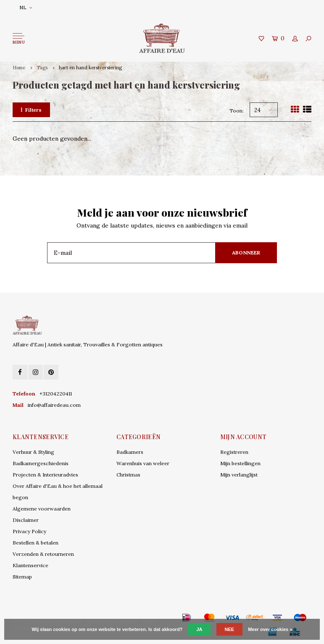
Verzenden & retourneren (43, 554)
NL (26, 7)
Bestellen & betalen (36, 543)
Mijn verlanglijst (239, 475)
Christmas (128, 475)
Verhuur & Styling (33, 452)
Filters (31, 110)
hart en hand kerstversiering (90, 68)
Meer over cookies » (270, 629)
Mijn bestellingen (240, 463)
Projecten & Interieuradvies (45, 475)
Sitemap (22, 577)
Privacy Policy (29, 531)
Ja (199, 629)
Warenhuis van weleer (143, 463)
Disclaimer (26, 520)
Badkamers (130, 452)
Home (19, 68)
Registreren (234, 452)
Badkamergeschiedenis (41, 463)
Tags (42, 68)
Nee (230, 629)
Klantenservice (30, 565)
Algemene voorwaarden (42, 509)
